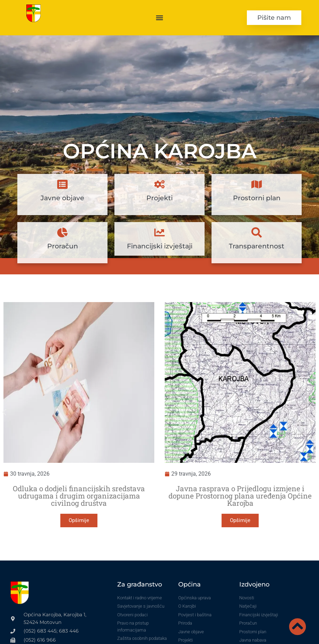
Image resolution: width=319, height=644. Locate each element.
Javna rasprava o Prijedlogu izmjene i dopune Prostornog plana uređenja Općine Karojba (240, 496)
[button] (160, 17)
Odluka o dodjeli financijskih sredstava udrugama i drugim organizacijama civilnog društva (79, 496)
